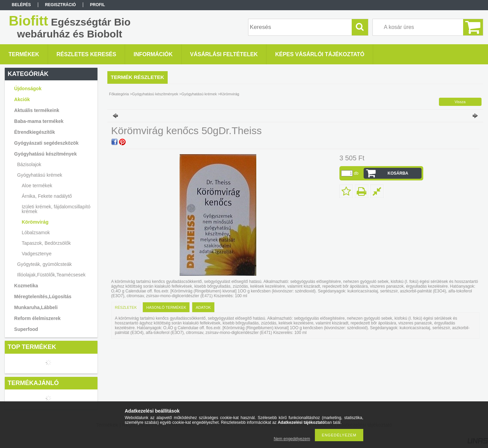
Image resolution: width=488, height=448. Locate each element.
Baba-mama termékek (39, 121)
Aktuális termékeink (37, 110)
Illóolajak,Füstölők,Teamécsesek (51, 275)
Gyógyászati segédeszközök (47, 143)
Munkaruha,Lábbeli (36, 307)
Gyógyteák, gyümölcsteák (44, 264)
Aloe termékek (37, 186)
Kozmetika (26, 286)
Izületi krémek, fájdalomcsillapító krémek (56, 209)
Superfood (26, 329)
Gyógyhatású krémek (40, 175)
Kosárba (398, 173)
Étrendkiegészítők (35, 132)
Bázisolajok (29, 164)
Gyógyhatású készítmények (46, 154)
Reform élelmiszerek (37, 318)
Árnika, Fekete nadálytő (47, 196)
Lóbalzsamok (36, 233)
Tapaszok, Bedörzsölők (46, 243)
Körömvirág (35, 222)
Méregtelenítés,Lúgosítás (43, 297)
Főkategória (119, 94)
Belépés (21, 5)
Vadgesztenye (37, 254)
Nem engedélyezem (292, 439)
